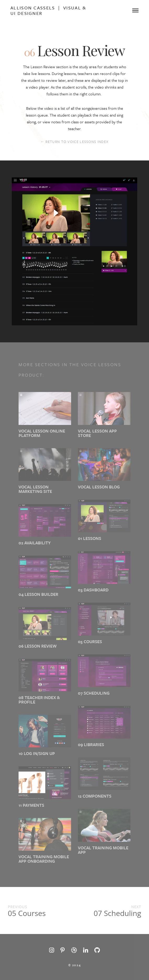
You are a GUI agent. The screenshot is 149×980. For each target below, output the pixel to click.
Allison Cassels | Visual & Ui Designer (48, 10)
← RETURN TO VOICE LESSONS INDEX (74, 142)
